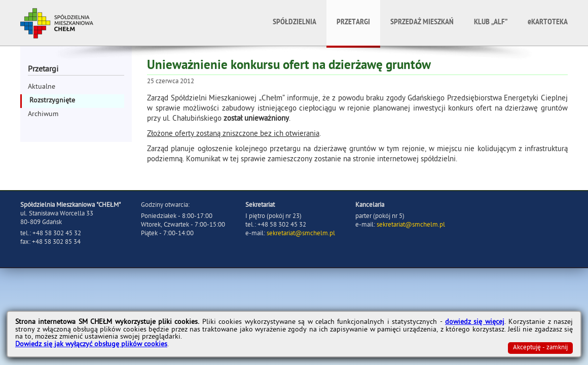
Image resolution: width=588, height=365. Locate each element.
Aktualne (42, 87)
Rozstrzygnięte (52, 101)
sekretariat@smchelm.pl (301, 234)
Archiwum (43, 115)
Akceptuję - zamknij (540, 348)
